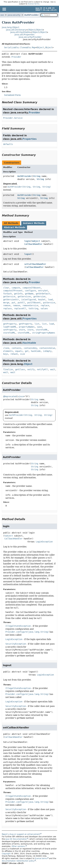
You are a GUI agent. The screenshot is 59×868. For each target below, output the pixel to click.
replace (45, 305)
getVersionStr (11, 300)
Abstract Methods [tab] (15, 227)
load (50, 300)
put (13, 303)
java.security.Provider (30, 37)
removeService (30, 305)
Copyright (6, 854)
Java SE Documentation (16, 839)
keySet (42, 300)
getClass (20, 369)
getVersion (39, 297)
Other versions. (18, 846)
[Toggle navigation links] (4, 9)
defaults (8, 144)
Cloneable (25, 47)
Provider (16, 57)
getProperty (10, 324)
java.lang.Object (10, 27)
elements (8, 351)
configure (30, 291)
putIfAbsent (34, 303)
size (22, 354)
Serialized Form (12, 95)
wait (53, 369)
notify (31, 369)
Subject (36, 241)
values (44, 308)
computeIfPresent (13, 291)
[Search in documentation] (49, 15)
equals (19, 351)
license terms (34, 4)
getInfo (18, 294)
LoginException (44, 542)
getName (29, 294)
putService (49, 303)
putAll (21, 303)
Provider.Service (13, 118)
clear (6, 288)
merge (6, 303)
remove (7, 305)
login (27, 241)
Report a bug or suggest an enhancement (21, 834)
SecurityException (16, 644)
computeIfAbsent (32, 288)
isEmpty (47, 351)
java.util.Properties (24, 35)
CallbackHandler (33, 244)
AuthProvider (31, 15)
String (37, 176)
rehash (14, 354)
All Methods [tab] (11, 223)
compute (16, 288)
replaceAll (20, 308)
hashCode (36, 351)
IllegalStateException (18, 626)
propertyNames (27, 327)
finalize (8, 369)
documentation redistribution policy (18, 861)
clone (6, 348)
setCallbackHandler (35, 264)
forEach (7, 294)
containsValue (47, 348)
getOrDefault (43, 294)
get (27, 351)
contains (16, 348)
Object (31, 30)
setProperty (10, 330)
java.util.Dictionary (16, 30)
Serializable (11, 47)
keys (6, 354)
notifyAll (42, 369)
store (22, 330)
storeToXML (42, 330)
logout (28, 254)
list (37, 324)
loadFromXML (10, 327)
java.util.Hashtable (20, 32)
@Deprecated (10, 396)
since (21, 396)
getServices (24, 297)
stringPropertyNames (44, 333)
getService (9, 297)
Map (34, 47)
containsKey (30, 348)
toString (33, 308)
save (39, 327)
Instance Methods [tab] (34, 223)
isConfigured (29, 300)
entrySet (43, 291)
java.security (14, 15)
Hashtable (29, 343)
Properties (29, 139)
